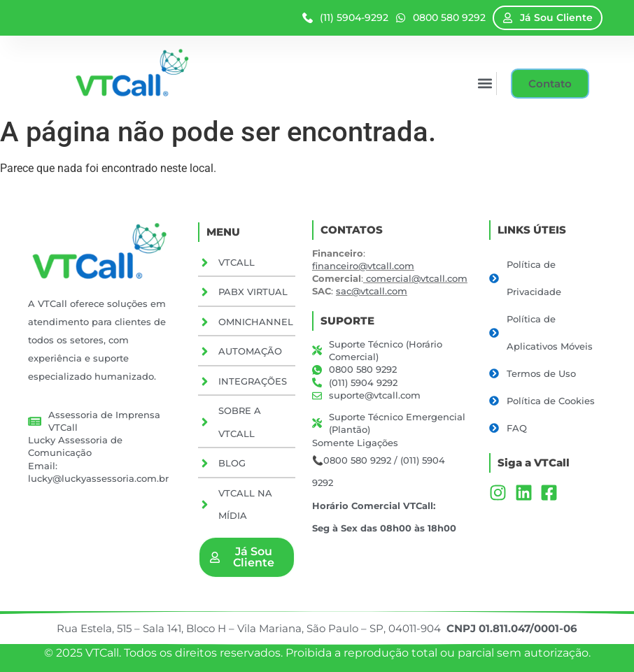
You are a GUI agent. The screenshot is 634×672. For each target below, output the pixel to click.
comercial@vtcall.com (417, 278)
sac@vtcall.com (372, 291)
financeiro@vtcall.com (363, 266)
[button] (483, 84)
